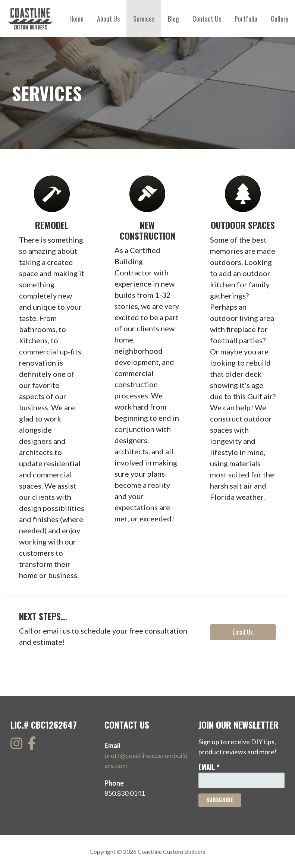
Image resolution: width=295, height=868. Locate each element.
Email (209, 767)
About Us (108, 19)
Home (76, 19)
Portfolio (246, 19)
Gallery (280, 19)
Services (144, 19)
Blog (173, 19)
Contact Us (207, 19)
